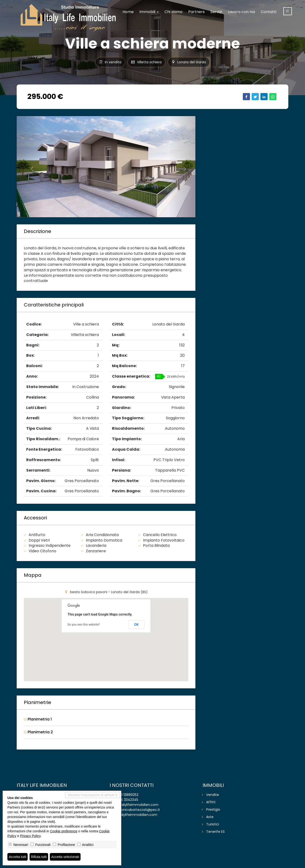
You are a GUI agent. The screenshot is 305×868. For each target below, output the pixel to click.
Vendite (213, 795)
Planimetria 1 (38, 719)
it (288, 11)
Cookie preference (64, 831)
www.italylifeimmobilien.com (133, 815)
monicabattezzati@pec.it (139, 810)
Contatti (269, 12)
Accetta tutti (18, 857)
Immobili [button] (149, 12)
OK (136, 625)
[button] (30, 167)
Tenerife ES (215, 832)
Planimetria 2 (38, 732)
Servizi (216, 12)
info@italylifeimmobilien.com (134, 805)
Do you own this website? (84, 625)
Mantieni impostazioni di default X (93, 795)
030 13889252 (127, 795)
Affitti (211, 802)
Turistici (213, 824)
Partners (196, 12)
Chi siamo (173, 12)
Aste (210, 817)
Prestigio (213, 809)
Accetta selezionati (65, 857)
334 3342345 (127, 800)
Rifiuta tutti (39, 857)
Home (128, 12)
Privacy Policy (30, 836)
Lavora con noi (241, 12)
